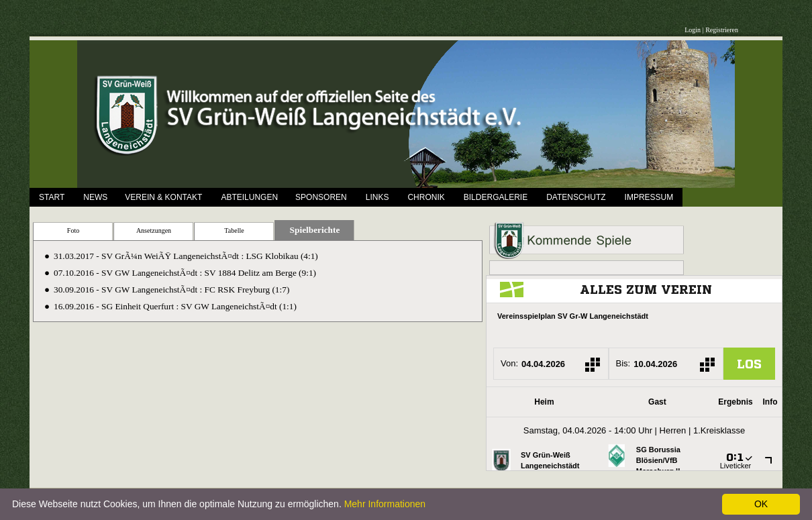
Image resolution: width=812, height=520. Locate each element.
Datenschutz (576, 197)
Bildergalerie (496, 197)
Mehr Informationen (385, 504)
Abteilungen (249, 197)
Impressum (649, 197)
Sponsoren (321, 197)
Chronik (426, 197)
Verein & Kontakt (163, 197)
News (95, 197)
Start (52, 197)
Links (377, 197)
